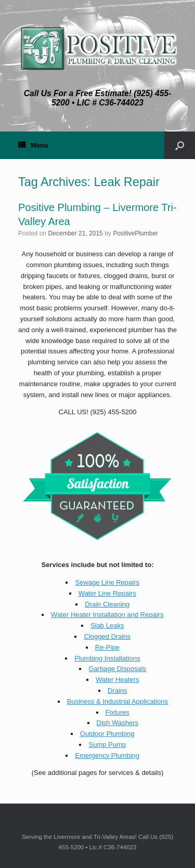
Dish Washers (118, 723)
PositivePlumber (135, 233)
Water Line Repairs (107, 593)
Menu (33, 145)
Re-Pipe (107, 647)
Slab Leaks (107, 626)
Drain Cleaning (107, 604)
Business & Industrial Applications (118, 701)
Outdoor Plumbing (107, 734)
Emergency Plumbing (107, 755)
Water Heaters (117, 680)
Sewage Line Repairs (107, 582)
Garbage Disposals (117, 669)
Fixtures (118, 712)
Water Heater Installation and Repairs (107, 615)
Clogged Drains (107, 636)
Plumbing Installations (107, 658)
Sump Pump (107, 745)
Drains (118, 691)
